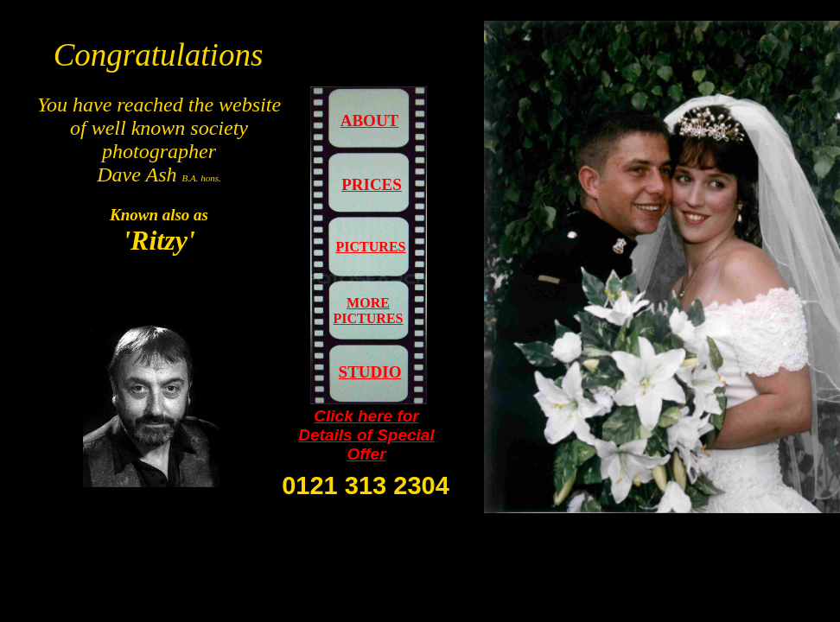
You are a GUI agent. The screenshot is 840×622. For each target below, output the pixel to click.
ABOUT (370, 121)
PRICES (372, 184)
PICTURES (371, 247)
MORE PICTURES (369, 311)
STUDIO (370, 372)
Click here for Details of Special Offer (366, 435)
